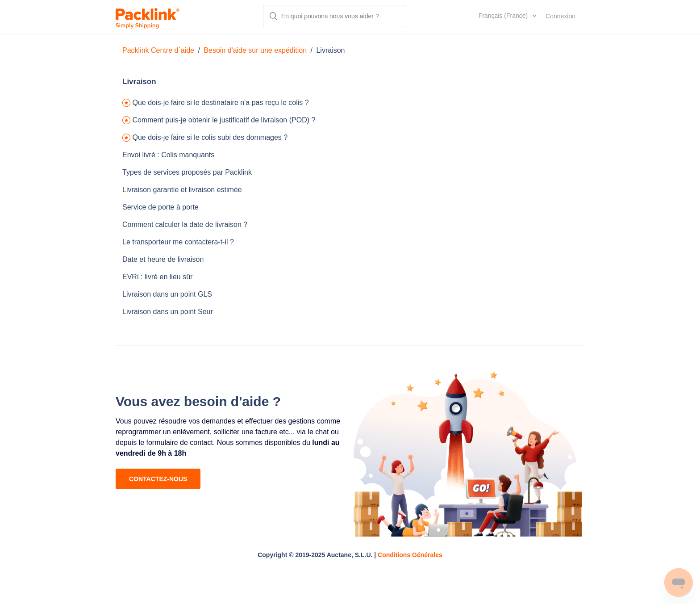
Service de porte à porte (160, 207)
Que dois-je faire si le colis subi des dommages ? (210, 137)
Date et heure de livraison (163, 259)
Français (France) (504, 16)
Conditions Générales (410, 555)
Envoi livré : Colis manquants (168, 155)
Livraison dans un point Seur (168, 312)
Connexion (560, 16)
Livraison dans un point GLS (167, 294)
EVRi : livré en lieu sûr (157, 277)
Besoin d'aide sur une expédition (255, 50)
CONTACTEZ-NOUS (158, 479)
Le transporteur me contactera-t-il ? (178, 242)
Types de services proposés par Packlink (187, 172)
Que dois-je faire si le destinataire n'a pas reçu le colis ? (220, 103)
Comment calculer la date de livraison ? (185, 224)
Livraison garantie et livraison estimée (182, 190)
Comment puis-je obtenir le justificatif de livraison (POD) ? (224, 120)
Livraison (330, 50)
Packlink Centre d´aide (158, 50)
